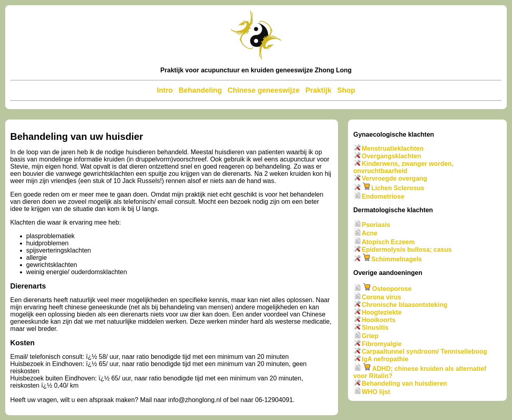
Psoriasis (376, 225)
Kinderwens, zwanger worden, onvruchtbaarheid (403, 167)
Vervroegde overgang (394, 178)
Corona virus (381, 297)
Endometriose (383, 196)
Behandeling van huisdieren (404, 383)
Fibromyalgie (382, 344)
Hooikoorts (378, 320)
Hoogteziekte (382, 312)
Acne (369, 234)
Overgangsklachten (391, 156)
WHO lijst (376, 392)
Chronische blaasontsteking (404, 305)
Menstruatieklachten (393, 148)
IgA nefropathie (385, 359)
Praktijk (318, 90)
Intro (165, 90)
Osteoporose (392, 289)
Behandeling (200, 90)
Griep (370, 336)
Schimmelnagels (396, 259)
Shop (346, 90)
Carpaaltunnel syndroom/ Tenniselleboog (424, 351)
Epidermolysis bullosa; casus (407, 250)
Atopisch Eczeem (388, 242)
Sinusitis (375, 327)
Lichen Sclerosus (398, 188)
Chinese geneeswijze (264, 90)
